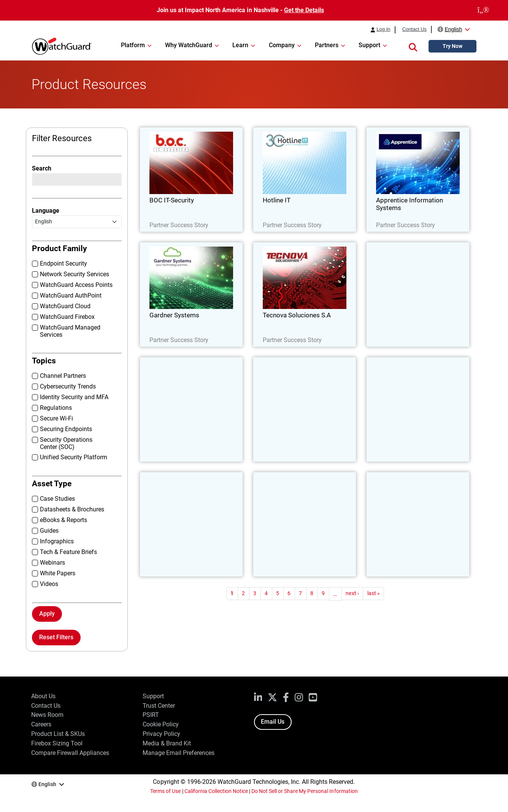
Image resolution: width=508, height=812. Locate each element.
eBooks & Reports (63, 520)
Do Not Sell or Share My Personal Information (305, 791)
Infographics (57, 541)
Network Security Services (75, 274)
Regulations (56, 408)
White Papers (58, 573)
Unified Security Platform (74, 457)
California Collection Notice (216, 791)
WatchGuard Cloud (65, 306)
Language (46, 211)
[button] (413, 46)
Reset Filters (56, 637)
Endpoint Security (63, 264)
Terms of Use (165, 791)
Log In (383, 29)
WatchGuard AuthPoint (71, 295)
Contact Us (414, 29)
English (453, 29)
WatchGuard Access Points (76, 285)
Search (42, 168)
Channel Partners (63, 376)
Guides (49, 531)
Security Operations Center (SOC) (66, 443)
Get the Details (304, 10)
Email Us (273, 722)
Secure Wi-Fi (56, 418)
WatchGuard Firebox (67, 317)
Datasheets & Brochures (72, 509)
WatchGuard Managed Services (70, 331)
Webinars (52, 563)
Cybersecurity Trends (68, 386)
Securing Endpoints (66, 429)
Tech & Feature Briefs (68, 552)
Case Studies (57, 499)
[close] (483, 10)
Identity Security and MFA (74, 397)
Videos (49, 584)
